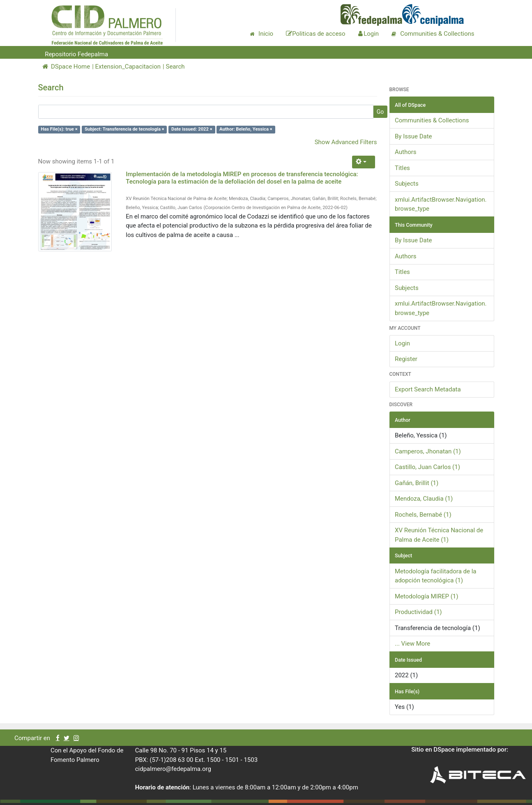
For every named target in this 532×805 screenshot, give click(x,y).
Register (406, 359)
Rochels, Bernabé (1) (423, 515)
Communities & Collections (432, 120)
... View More (412, 644)
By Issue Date (413, 136)
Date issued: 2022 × (192, 129)
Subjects (407, 184)
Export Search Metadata (428, 389)
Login (402, 343)
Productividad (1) (418, 612)
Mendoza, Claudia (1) (424, 499)
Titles (402, 168)
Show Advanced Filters (346, 142)
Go (380, 112)
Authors (406, 152)
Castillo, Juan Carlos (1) (427, 467)
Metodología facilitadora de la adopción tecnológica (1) (435, 576)
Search (175, 67)
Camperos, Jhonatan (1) (428, 451)
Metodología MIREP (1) (427, 596)
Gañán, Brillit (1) (417, 483)
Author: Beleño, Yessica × (246, 129)
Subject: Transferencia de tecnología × (124, 129)
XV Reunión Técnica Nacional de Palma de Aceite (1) (439, 535)
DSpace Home (66, 67)
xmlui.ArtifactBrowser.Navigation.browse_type (441, 204)
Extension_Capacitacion (128, 67)
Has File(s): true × (59, 129)
